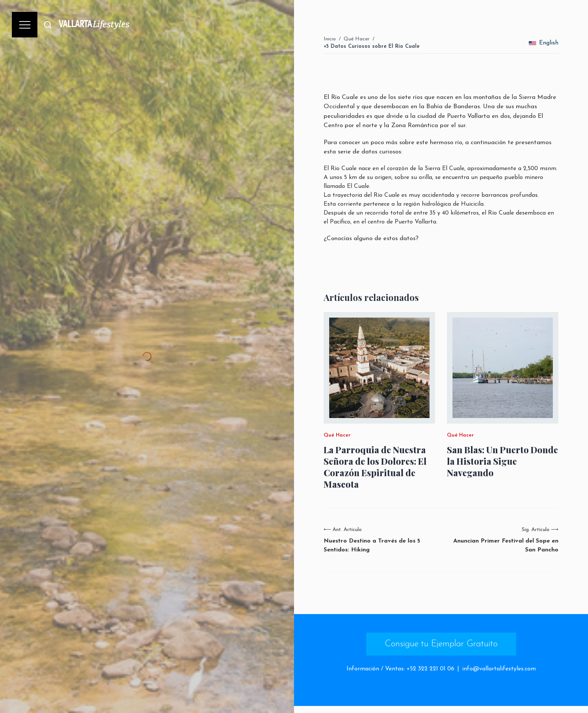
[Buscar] (48, 25)
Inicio (330, 39)
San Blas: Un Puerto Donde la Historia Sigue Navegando (502, 461)
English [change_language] (544, 43)
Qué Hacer (357, 39)
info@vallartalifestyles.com (499, 669)
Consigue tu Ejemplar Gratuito (441, 644)
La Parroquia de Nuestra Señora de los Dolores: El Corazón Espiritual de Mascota (375, 467)
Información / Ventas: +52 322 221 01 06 (400, 669)
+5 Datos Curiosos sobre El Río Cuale (372, 47)
